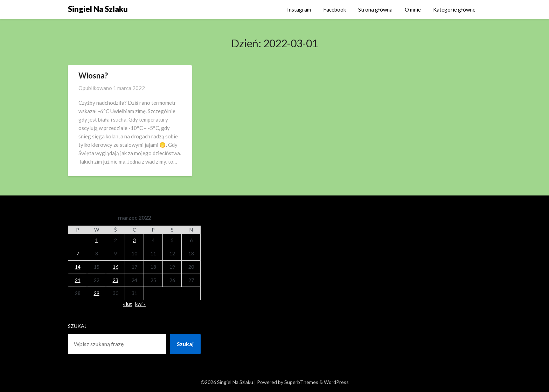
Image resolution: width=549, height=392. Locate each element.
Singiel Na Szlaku (98, 9)
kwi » (140, 304)
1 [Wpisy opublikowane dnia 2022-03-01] (97, 240)
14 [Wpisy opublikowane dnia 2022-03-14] (78, 267)
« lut (127, 304)
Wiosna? (93, 75)
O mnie (413, 9)
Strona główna (375, 9)
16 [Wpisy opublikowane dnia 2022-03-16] (116, 267)
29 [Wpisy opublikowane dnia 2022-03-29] (97, 293)
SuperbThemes (301, 382)
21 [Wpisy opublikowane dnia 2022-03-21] (78, 280)
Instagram (299, 9)
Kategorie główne (454, 9)
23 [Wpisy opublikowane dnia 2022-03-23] (116, 280)
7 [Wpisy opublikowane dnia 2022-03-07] (78, 253)
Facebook (335, 9)
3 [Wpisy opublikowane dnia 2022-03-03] (134, 240)
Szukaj (77, 326)
